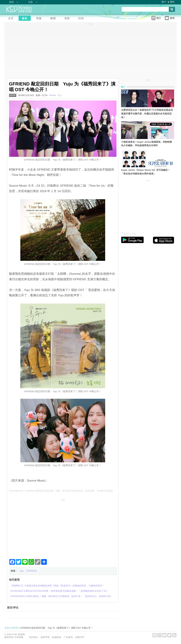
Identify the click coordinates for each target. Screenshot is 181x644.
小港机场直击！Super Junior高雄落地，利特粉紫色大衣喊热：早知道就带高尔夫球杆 (147, 144)
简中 (172, 2)
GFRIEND (32, 571)
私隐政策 (57, 637)
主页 (7, 628)
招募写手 (80, 637)
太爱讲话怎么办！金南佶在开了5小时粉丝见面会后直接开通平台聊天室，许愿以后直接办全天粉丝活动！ (147, 114)
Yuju (21, 571)
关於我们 (33, 637)
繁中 (164, 2)
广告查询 (68, 637)
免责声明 (45, 637)
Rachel (52, 95)
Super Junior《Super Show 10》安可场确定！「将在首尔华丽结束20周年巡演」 (146, 172)
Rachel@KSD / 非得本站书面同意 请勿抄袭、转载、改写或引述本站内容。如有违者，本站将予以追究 (61, 491)
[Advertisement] (63, 527)
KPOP (13, 95)
